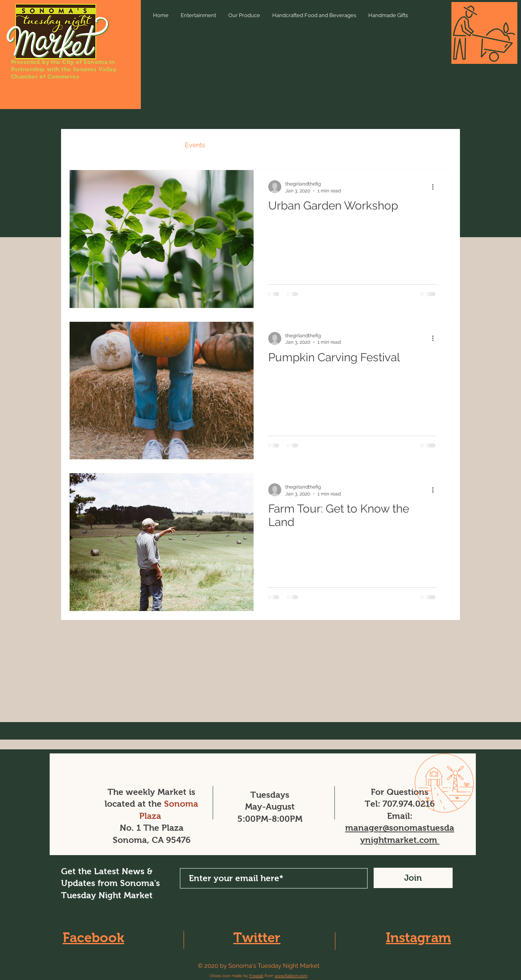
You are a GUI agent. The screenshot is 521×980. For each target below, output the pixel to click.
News (120, 145)
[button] (441, 146)
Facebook (93, 937)
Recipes (157, 145)
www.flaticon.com (291, 976)
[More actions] (436, 187)
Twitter (257, 937)
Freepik (256, 976)
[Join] (413, 878)
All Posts (82, 145)
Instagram (418, 937)
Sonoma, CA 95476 (152, 840)
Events (195, 145)
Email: (400, 816)
